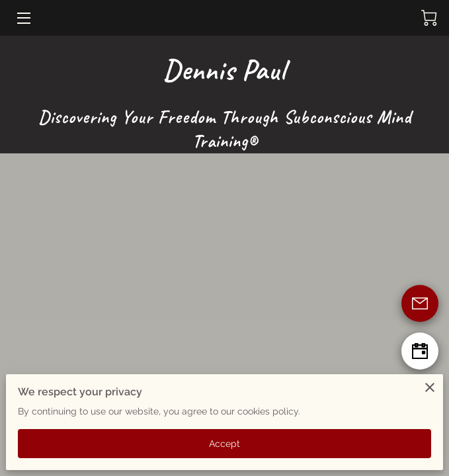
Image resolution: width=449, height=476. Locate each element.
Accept (225, 444)
